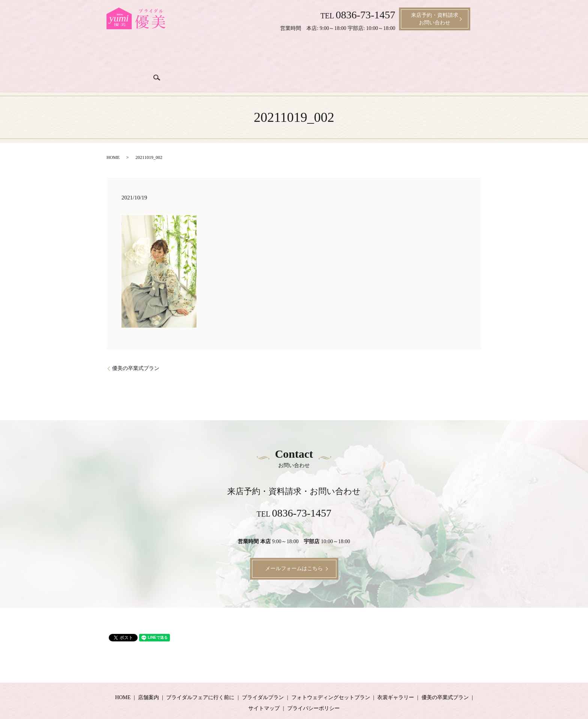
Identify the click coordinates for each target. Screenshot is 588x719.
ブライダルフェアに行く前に (197, 53)
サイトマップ (264, 684)
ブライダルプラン (258, 53)
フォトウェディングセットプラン (331, 673)
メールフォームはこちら (294, 544)
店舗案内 (147, 53)
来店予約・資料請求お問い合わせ (435, 19)
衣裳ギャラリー (370, 53)
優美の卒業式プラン (136, 344)
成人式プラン (410, 53)
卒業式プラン (447, 53)
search (473, 52)
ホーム (124, 53)
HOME (113, 133)
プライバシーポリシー (313, 684)
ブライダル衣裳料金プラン (315, 53)
